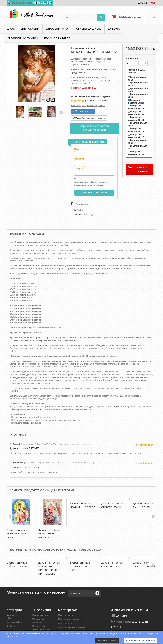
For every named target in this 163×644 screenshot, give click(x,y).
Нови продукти (40, 612)
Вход (152, 3)
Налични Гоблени (57, 38)
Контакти (142, 3)
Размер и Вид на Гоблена (136, 71)
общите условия (98, 182)
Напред (61, 112)
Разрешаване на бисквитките (141, 640)
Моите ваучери (66, 629)
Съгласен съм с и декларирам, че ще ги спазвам (91, 182)
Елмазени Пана (57, 29)
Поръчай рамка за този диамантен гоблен (94, 128)
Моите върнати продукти (71, 617)
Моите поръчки (66, 612)
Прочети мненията (83, 111)
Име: (77, 149)
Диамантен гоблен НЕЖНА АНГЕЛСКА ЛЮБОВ (81, 566)
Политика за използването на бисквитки (41, 626)
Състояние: (77, 214)
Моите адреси (65, 621)
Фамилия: (80, 159)
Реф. (73, 210)
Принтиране (82, 204)
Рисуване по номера (23, 38)
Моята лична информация (72, 625)
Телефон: (80, 169)
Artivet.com (41, 409)
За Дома (114, 29)
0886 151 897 (43, 3)
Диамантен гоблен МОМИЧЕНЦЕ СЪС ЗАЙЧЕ (18, 533)
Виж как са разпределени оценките (88, 106)
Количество (132, 59)
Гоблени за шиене (88, 29)
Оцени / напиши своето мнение (89, 118)
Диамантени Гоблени (23, 29)
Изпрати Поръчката (94, 193)
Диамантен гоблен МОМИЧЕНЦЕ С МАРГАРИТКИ (49, 533)
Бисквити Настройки (107, 640)
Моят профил (68, 607)
